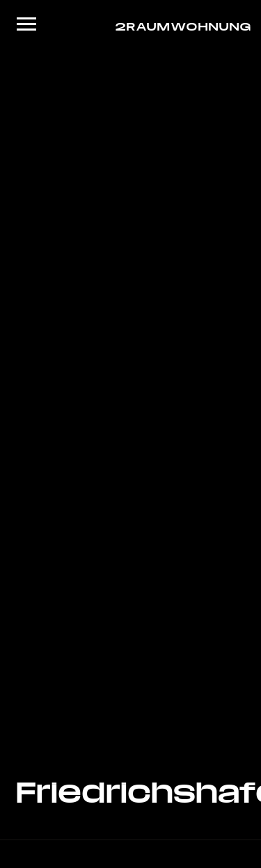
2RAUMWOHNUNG (180, 26)
